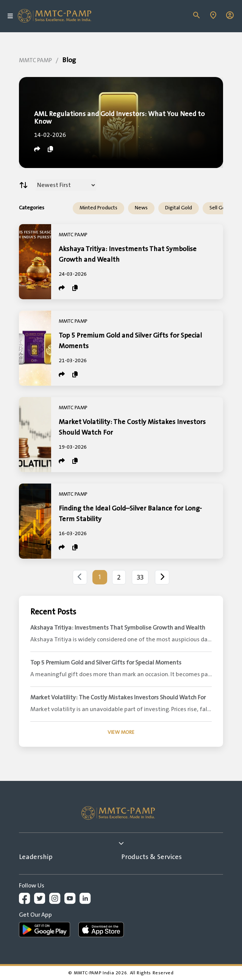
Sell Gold (219, 208)
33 (140, 577)
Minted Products (98, 208)
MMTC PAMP (35, 60)
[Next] (162, 577)
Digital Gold (179, 208)
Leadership (36, 857)
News (141, 208)
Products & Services (151, 857)
